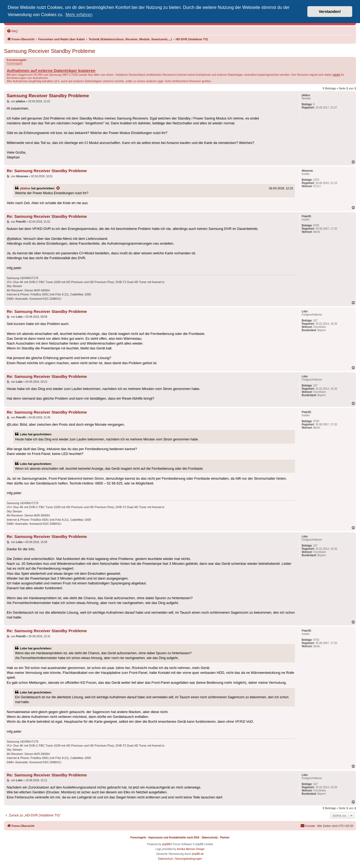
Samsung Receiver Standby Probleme (50, 51)
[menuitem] (12, 31)
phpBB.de (198, 854)
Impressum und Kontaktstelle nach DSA (174, 838)
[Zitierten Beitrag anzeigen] (58, 188)
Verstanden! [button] (330, 12)
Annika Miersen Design (191, 849)
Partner (225, 838)
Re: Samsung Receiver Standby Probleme (47, 171)
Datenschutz (210, 838)
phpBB (166, 844)
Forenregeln (15, 63)
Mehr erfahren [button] (79, 15)
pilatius (25, 188)
